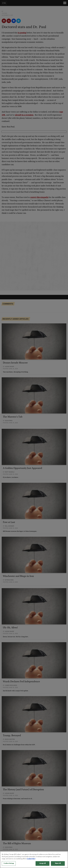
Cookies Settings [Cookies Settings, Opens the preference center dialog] (9, 865)
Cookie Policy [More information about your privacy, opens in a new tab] (31, 860)
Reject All (58, 865)
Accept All (42, 865)
